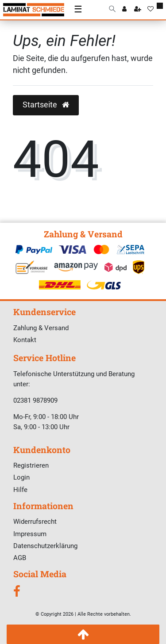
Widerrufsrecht (35, 522)
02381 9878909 (35, 400)
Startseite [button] (46, 105)
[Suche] (112, 10)
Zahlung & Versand (41, 328)
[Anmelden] (124, 10)
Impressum (30, 534)
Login (21, 477)
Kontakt (25, 340)
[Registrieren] (138, 10)
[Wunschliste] (151, 10)
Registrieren (31, 465)
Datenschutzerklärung (45, 546)
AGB (20, 558)
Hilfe (20, 490)
